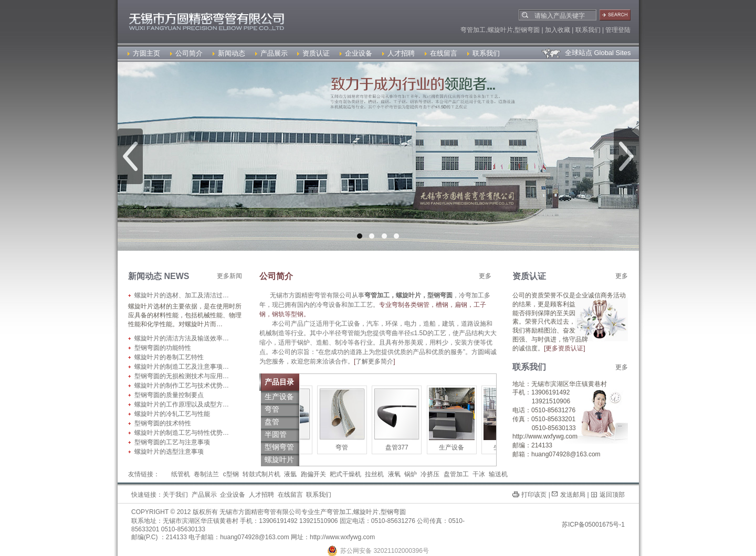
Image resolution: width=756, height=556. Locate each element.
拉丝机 (374, 474)
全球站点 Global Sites (586, 53)
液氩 (290, 474)
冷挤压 (430, 474)
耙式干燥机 (345, 474)
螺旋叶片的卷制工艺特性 (169, 357)
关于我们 (175, 495)
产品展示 (271, 53)
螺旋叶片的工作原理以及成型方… (182, 404)
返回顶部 (612, 495)
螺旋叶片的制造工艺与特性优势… (182, 433)
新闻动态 (229, 53)
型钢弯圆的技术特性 (163, 423)
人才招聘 (398, 53)
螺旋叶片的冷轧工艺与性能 (172, 414)
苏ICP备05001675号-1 (593, 525)
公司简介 (186, 53)
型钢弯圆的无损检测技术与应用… (182, 376)
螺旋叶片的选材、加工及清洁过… (182, 295)
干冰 (479, 474)
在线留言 (441, 53)
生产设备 (460, 447)
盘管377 (405, 447)
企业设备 (356, 53)
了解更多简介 (374, 361)
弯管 (350, 447)
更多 (485, 276)
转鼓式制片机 (261, 474)
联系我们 (484, 53)
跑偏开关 (313, 474)
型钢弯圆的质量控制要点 (169, 395)
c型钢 (231, 474)
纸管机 (181, 474)
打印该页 (534, 495)
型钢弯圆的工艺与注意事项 (172, 442)
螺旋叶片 (366, 512)
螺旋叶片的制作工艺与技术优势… (182, 386)
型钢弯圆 (393, 512)
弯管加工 (339, 512)
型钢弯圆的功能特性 (163, 348)
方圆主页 (144, 53)
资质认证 (313, 53)
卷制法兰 (206, 474)
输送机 (498, 474)
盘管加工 (456, 474)
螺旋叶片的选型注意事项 (169, 452)
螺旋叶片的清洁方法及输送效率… (182, 338)
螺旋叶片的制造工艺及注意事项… (182, 367)
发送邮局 (573, 495)
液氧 (394, 474)
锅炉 (411, 474)
